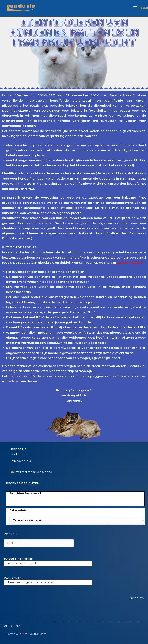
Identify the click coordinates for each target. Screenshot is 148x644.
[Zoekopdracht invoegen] (39, 543)
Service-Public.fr (129, 262)
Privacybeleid (21, 461)
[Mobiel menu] (141, 8)
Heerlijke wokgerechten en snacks (31, 582)
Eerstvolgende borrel (22, 563)
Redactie (18, 454)
